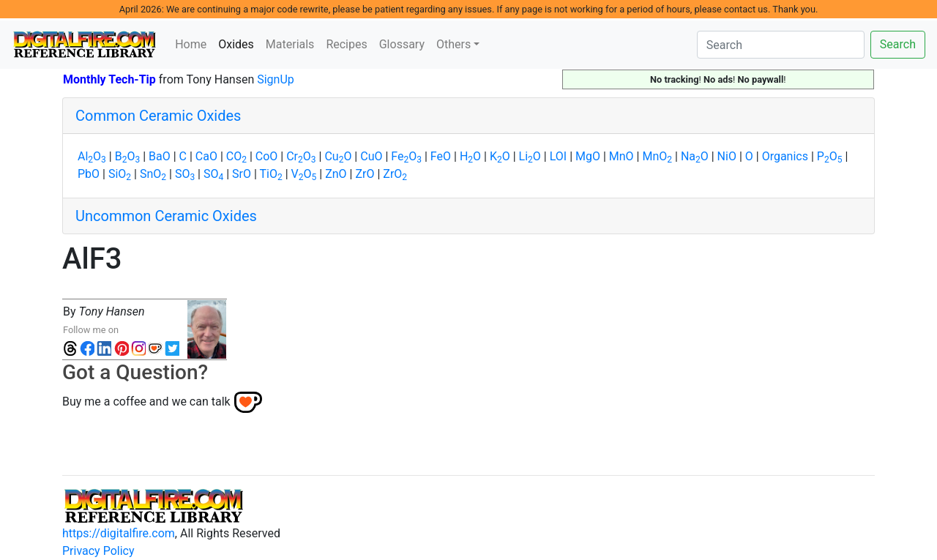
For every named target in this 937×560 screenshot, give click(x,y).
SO (185, 174)
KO (500, 156)
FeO (406, 156)
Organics (785, 156)
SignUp (276, 79)
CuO (338, 156)
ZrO (365, 174)
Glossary (402, 44)
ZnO (336, 174)
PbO (89, 174)
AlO (92, 156)
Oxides (239, 43)
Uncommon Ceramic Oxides (166, 216)
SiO (120, 174)
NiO (727, 156)
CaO (206, 156)
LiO (530, 156)
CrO (301, 156)
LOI (558, 156)
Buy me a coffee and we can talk (146, 402)
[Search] (781, 45)
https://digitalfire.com (119, 533)
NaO (695, 156)
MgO (588, 156)
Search (898, 44)
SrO (242, 174)
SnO (153, 174)
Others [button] (453, 44)
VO (304, 174)
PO (830, 156)
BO (127, 156)
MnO (621, 156)
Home (191, 44)
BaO (160, 156)
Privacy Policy (98, 551)
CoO (267, 156)
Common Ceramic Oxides (158, 116)
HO (470, 156)
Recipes (346, 44)
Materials (290, 44)
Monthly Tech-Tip (109, 79)
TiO (271, 174)
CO (236, 156)
